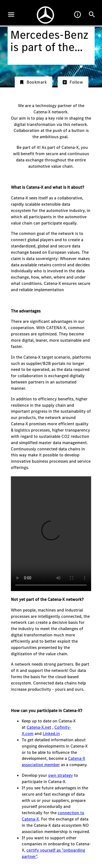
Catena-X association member (53, 761)
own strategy (61, 775)
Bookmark (33, 82)
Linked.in (51, 733)
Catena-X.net (39, 727)
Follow (72, 82)
